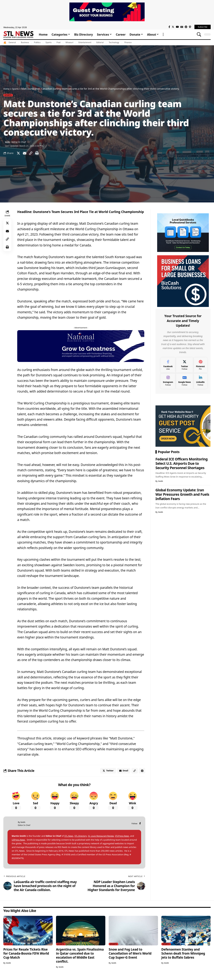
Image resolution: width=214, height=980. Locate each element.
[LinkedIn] (200, 380)
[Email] (26, 154)
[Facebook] (169, 27)
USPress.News (23, 843)
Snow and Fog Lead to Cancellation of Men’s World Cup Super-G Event (130, 957)
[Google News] (182, 27)
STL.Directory (82, 839)
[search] (199, 34)
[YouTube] (177, 27)
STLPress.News (126, 839)
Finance (128, 42)
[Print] (40, 154)
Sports (48, 42)
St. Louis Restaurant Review (104, 839)
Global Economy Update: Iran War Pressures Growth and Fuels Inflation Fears (182, 494)
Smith (8, 143)
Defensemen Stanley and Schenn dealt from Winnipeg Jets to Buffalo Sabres (183, 957)
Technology (114, 42)
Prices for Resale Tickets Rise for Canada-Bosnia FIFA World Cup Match (26, 957)
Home (7, 89)
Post (59, 42)
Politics (37, 42)
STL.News (69, 839)
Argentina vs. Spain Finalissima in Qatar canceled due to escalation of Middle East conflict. (80, 959)
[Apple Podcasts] (190, 27)
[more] (163, 34)
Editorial (100, 42)
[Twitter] (173, 27)
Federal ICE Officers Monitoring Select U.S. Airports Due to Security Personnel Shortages (182, 463)
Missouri (69, 42)
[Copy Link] (33, 154)
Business (25, 42)
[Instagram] (168, 380)
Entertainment (85, 42)
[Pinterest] (186, 27)
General (12, 42)
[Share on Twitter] (19, 154)
